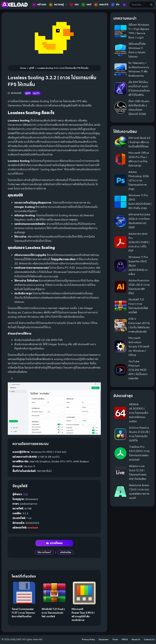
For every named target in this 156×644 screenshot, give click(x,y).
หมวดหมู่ (58, 5)
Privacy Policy (89, 640)
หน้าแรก (39, 5)
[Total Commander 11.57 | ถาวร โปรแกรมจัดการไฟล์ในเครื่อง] (24, 593)
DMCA (125, 640)
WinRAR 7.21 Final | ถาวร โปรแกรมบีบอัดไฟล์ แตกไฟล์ (53, 613)
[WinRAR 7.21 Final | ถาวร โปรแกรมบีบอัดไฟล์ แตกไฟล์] (54, 593)
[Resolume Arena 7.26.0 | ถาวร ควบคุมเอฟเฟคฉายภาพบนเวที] (120, 492)
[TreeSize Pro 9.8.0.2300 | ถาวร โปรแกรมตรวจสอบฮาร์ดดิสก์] (120, 453)
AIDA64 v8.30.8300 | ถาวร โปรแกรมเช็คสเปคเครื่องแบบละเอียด (139, 413)
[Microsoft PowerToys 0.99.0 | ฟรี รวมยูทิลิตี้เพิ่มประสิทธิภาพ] (84, 593)
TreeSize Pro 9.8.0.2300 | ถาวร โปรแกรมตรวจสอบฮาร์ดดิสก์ (139, 453)
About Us (136, 640)
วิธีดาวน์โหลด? (44, 552)
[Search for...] (139, 5)
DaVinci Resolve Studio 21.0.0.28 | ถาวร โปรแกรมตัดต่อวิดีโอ (139, 434)
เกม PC (36, 93)
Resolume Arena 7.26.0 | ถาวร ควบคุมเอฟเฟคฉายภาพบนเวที (139, 492)
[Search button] (151, 5)
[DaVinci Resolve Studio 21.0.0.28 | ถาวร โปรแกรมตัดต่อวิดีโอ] (120, 434)
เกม (74, 5)
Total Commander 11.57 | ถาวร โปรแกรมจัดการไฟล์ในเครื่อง (23, 613)
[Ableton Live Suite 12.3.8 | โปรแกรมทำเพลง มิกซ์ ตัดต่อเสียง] (120, 472)
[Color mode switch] (124, 5)
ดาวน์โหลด (54, 543)
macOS (101, 5)
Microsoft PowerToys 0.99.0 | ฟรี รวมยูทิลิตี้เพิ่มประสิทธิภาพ (83, 615)
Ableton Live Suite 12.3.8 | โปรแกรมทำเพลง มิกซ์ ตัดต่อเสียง (138, 472)
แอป (86, 5)
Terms (115, 640)
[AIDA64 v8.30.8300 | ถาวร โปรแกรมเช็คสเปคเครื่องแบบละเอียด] (120, 413)
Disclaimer (104, 640)
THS (25, 494)
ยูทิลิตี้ (28, 93)
